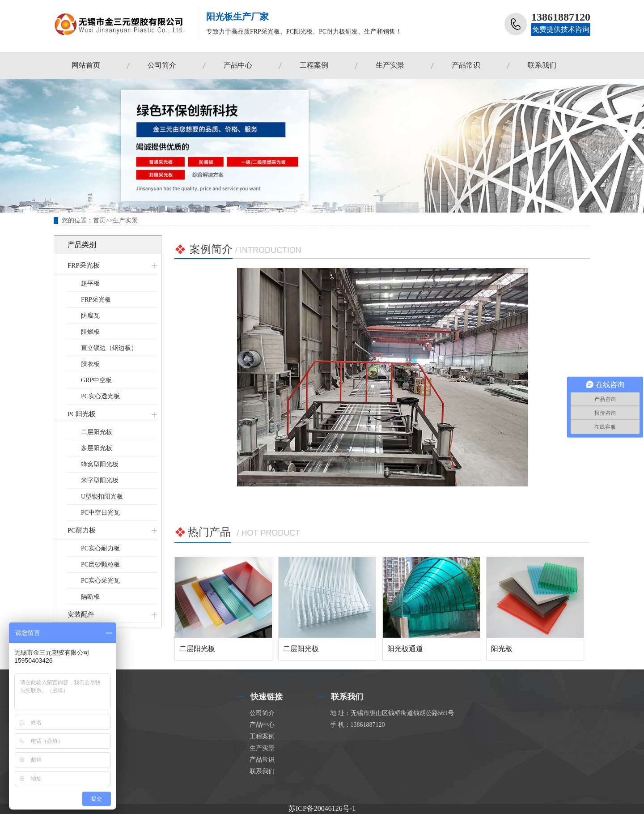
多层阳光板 (97, 448)
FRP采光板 (84, 265)
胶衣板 (90, 364)
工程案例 (314, 65)
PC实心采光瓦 (100, 581)
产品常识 (466, 65)
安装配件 (81, 614)
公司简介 (162, 65)
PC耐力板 (82, 530)
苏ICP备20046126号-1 (322, 808)
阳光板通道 (405, 649)
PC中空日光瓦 (100, 513)
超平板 (90, 283)
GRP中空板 (96, 380)
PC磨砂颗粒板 (100, 565)
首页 (99, 220)
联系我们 (542, 65)
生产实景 (390, 65)
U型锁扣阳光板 (102, 496)
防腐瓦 (90, 316)
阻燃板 (90, 332)
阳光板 (502, 649)
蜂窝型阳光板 (100, 464)
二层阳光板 (97, 432)
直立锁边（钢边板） (109, 348)
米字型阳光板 (100, 480)
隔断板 (90, 597)
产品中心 (238, 65)
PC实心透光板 (100, 396)
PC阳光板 (82, 414)
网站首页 (86, 65)
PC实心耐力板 (100, 548)
